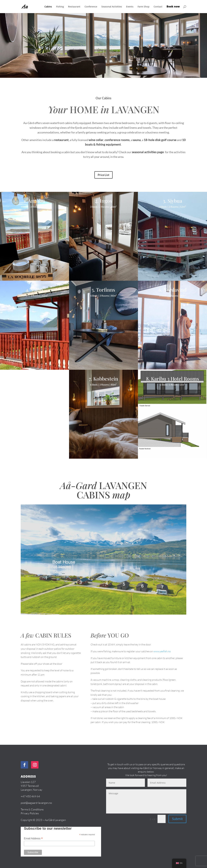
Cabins (48, 7)
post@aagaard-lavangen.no (36, 803)
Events (130, 7)
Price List (103, 175)
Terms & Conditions (32, 810)
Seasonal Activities (112, 7)
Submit (177, 819)
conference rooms (117, 140)
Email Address (33, 838)
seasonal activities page (148, 152)
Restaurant (74, 7)
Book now (173, 7)
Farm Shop (144, 7)
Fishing (60, 7)
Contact (158, 7)
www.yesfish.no (162, 651)
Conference (91, 7)
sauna (137, 140)
